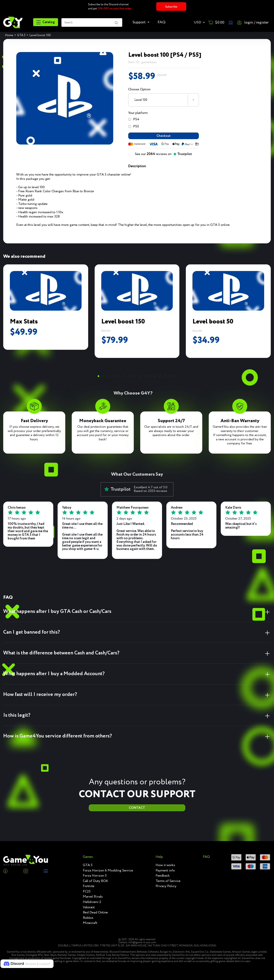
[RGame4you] (13, 22)
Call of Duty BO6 (95, 881)
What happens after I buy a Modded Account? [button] (54, 678)
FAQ (162, 22)
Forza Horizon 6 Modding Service (108, 871)
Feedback (163, 876)
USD (198, 22)
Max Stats (24, 326)
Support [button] (139, 22)
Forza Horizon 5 (95, 876)
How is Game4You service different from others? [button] (58, 741)
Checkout (163, 138)
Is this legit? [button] (17, 720)
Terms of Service (168, 881)
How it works (165, 865)
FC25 (87, 892)
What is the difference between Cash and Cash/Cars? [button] (61, 658)
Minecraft (90, 923)
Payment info (165, 871)
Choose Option (139, 89)
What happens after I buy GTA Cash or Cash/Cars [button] (57, 616)
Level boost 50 (213, 326)
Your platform (138, 113)
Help (159, 857)
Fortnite (89, 886)
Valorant (89, 907)
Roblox (88, 918)
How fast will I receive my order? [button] (40, 699)
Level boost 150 (123, 326)
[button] (98, 381)
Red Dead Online (95, 913)
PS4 (134, 119)
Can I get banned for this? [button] (32, 637)
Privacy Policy (166, 886)
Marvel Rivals (93, 897)
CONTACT (137, 815)
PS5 (134, 126)
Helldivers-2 (92, 902)
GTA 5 (88, 865)
